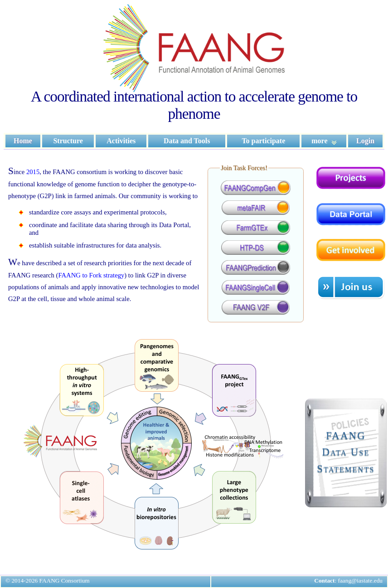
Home (23, 141)
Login (365, 141)
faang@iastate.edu (361, 581)
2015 (33, 172)
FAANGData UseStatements (346, 452)
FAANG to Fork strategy (91, 275)
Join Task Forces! (244, 168)
